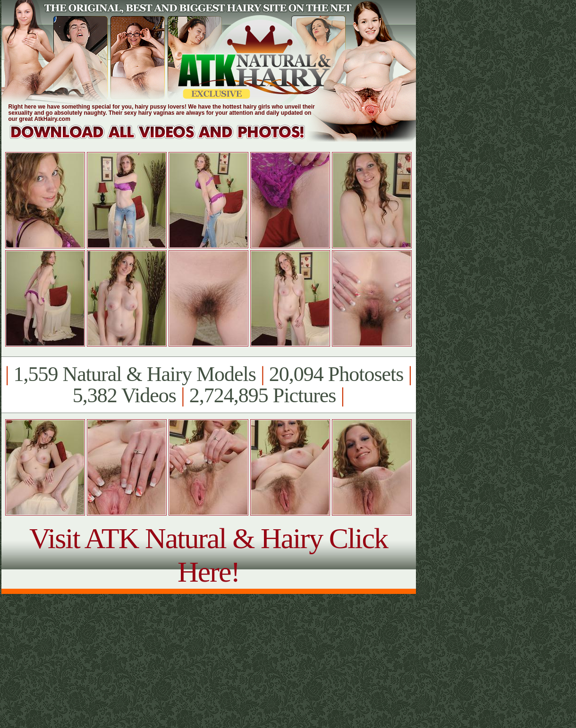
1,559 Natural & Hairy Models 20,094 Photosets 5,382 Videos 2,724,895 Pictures (208, 385)
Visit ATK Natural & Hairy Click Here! (208, 555)
